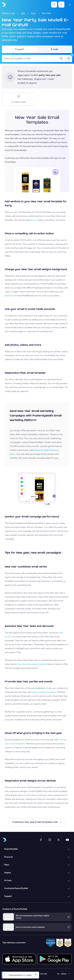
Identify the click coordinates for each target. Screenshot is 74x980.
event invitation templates (44, 692)
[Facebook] (41, 840)
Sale (23, 13)
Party (33, 13)
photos (33, 220)
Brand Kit (9, 296)
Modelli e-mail (8, 13)
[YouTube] (67, 840)
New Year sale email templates (32, 664)
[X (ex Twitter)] (58, 840)
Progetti (20, 49)
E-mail (54, 49)
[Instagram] (50, 840)
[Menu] (70, 5)
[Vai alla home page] (3, 5)
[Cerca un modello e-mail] (32, 59)
